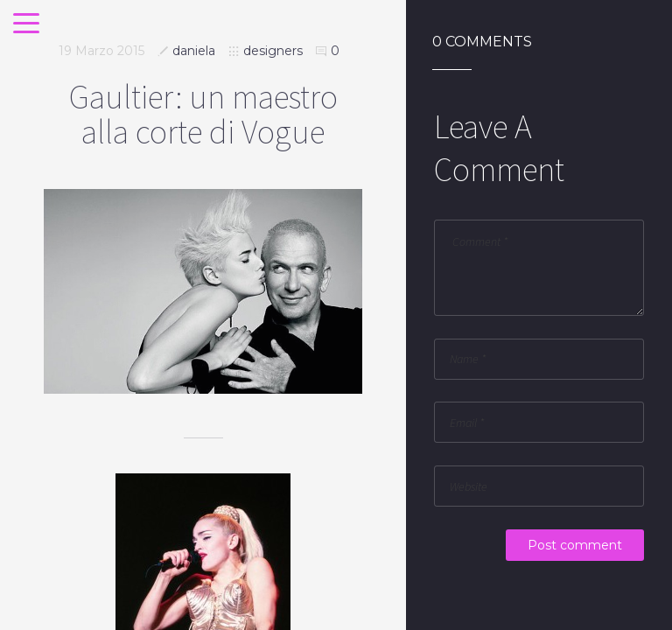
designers (273, 51)
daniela (194, 51)
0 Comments (482, 42)
